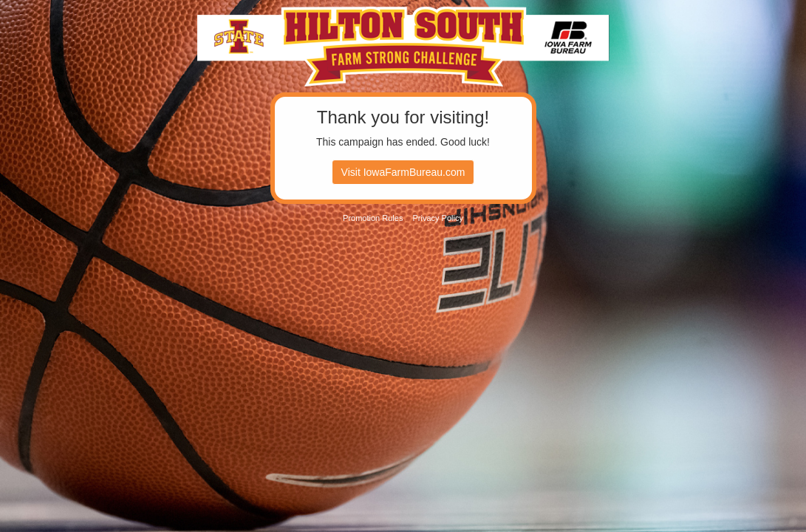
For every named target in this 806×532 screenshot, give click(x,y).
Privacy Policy (437, 218)
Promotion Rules (373, 218)
